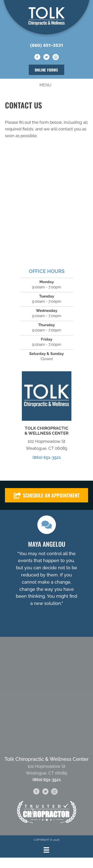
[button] (46, 495)
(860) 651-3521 (46, 45)
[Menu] (46, 850)
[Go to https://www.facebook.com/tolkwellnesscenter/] (37, 57)
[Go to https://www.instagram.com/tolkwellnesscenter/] (56, 57)
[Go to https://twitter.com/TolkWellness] (47, 57)
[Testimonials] (46, 568)
